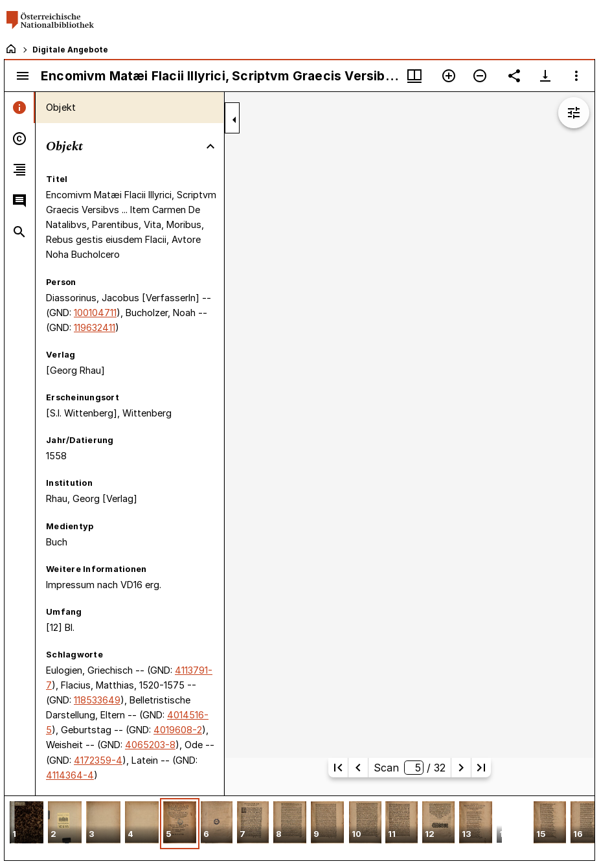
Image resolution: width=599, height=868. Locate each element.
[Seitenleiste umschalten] (23, 76)
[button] (27, 824)
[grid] (299, 828)
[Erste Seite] (338, 768)
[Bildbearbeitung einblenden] (574, 113)
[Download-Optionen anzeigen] (545, 76)
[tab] (20, 108)
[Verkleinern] (480, 76)
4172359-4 (98, 760)
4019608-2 (178, 730)
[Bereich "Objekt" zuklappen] (210, 146)
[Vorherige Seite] (358, 768)
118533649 (97, 700)
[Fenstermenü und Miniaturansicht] (414, 76)
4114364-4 (70, 775)
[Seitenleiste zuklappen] (234, 120)
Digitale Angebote (70, 50)
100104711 (95, 313)
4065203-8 (150, 745)
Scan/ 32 (410, 768)
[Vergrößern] (449, 76)
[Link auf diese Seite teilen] (514, 76)
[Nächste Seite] (461, 768)
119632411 (95, 327)
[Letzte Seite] (481, 768)
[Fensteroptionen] (576, 76)
